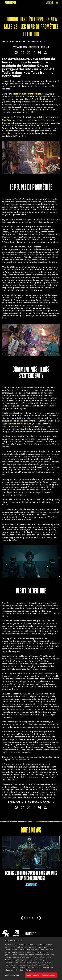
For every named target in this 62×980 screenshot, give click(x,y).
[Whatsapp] (22, 52)
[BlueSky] (40, 52)
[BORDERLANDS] (11, 3)
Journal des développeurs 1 (18, 424)
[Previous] (22, 918)
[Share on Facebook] (34, 52)
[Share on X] (29, 52)
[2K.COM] (6, 933)
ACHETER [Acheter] (50, 3)
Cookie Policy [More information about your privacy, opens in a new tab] (25, 973)
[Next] (40, 918)
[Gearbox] (17, 933)
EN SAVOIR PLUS (31, 884)
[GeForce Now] (31, 933)
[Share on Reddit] (16, 52)
